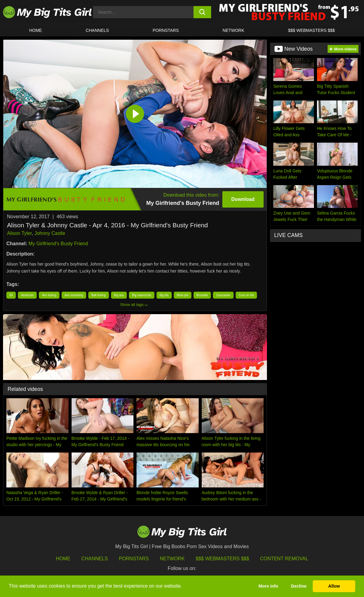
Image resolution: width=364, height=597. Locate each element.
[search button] (202, 12)
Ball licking (98, 295)
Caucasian (223, 295)
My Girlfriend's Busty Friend (58, 244)
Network (234, 30)
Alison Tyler (19, 233)
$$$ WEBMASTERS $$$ (312, 30)
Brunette (202, 295)
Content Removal (284, 559)
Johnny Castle (50, 233)
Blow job (183, 295)
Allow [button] (334, 586)
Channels (94, 559)
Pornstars (166, 30)
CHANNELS (97, 30)
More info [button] (268, 586)
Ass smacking (74, 295)
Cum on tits (246, 295)
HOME (35, 30)
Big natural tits (142, 295)
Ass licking (49, 295)
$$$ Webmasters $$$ (222, 559)
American (27, 295)
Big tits (164, 295)
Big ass (119, 295)
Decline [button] (299, 586)
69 (11, 295)
